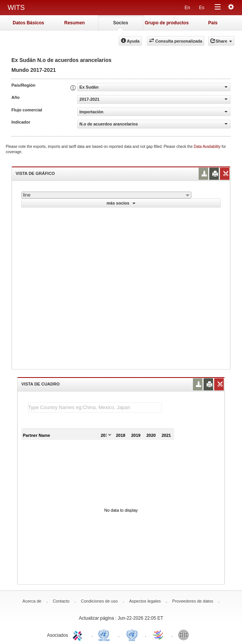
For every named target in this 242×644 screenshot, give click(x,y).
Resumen (75, 23)
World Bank (185, 634)
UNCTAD (105, 634)
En (187, 8)
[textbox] (95, 407)
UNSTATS (132, 634)
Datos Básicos (28, 23)
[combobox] (106, 195)
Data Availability (208, 147)
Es (202, 8)
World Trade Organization (159, 634)
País (213, 23)
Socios (120, 23)
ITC (79, 634)
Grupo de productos (166, 23)
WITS (16, 8)
